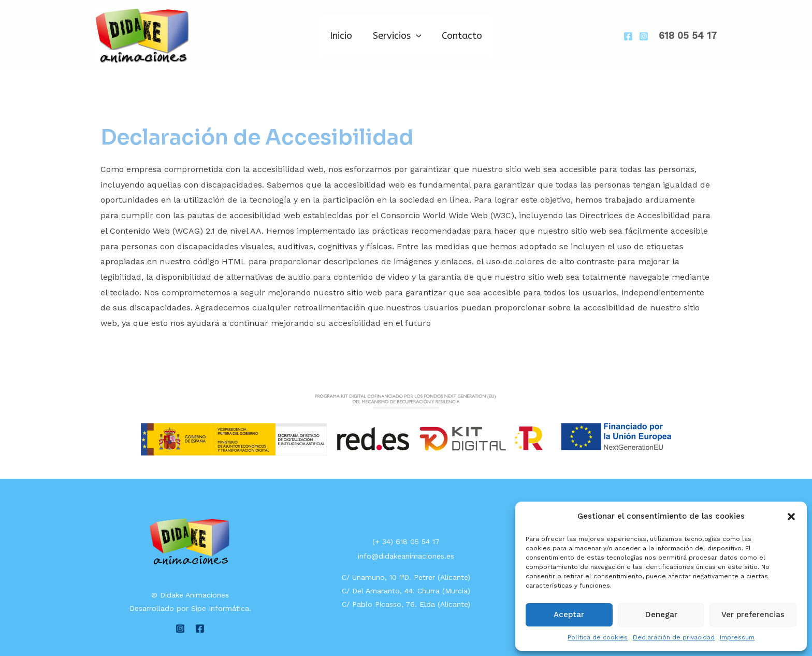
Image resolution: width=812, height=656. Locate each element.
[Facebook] (628, 36)
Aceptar (569, 615)
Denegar (661, 615)
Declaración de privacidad (674, 637)
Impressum (737, 637)
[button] (791, 517)
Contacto (460, 36)
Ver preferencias (753, 615)
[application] (416, 36)
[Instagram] (644, 36)
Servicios (397, 36)
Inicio (343, 36)
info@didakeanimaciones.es (406, 556)
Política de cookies (598, 637)
